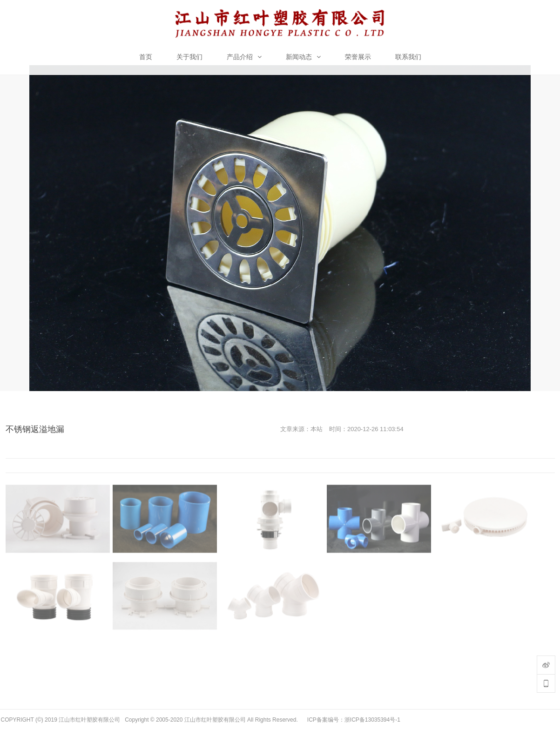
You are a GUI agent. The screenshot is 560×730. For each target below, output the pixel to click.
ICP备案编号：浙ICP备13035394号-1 (354, 720)
